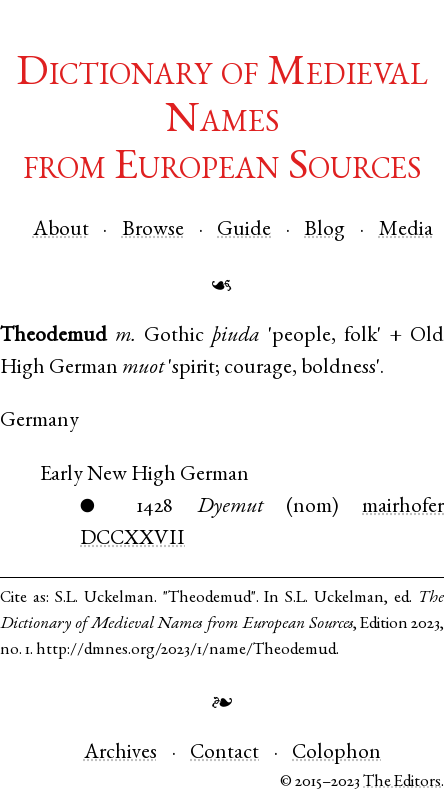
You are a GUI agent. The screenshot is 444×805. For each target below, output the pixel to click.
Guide (244, 230)
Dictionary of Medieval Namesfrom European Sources (222, 122)
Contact (224, 753)
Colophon (336, 753)
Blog (324, 230)
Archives (120, 753)
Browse (153, 230)
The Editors (402, 782)
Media (406, 230)
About (61, 230)
